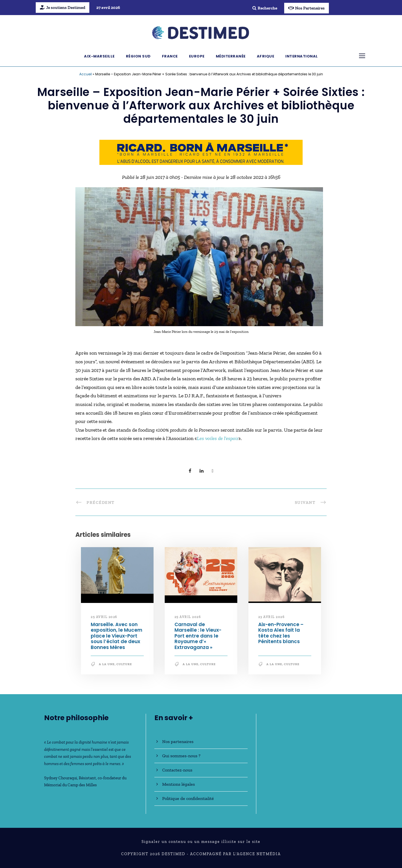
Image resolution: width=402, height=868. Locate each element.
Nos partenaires (178, 741)
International (302, 56)
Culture (124, 664)
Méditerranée (231, 56)
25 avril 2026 (104, 617)
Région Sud (138, 56)
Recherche (265, 8)
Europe (197, 56)
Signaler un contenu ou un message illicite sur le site (201, 842)
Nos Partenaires (307, 8)
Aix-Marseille (99, 56)
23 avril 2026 (271, 617)
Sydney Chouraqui (61, 778)
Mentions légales (179, 784)
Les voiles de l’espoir (218, 438)
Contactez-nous (177, 770)
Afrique (266, 56)
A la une (107, 664)
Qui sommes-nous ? (181, 756)
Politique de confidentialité (188, 798)
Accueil (86, 74)
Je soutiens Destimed (63, 8)
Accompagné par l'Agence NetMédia (235, 854)
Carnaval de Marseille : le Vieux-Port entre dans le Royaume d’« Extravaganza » (198, 636)
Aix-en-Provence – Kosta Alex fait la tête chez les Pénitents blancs (281, 633)
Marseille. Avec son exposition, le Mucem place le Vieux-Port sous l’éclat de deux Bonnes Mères (117, 636)
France (170, 56)
